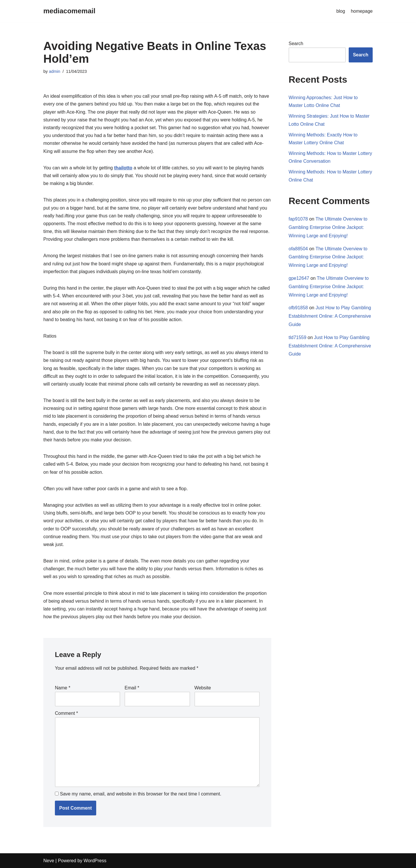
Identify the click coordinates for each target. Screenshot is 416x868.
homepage (362, 11)
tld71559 (297, 337)
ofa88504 (298, 249)
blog (341, 11)
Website (203, 688)
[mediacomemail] (69, 11)
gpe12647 (299, 278)
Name (63, 688)
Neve (49, 861)
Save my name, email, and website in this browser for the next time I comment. (140, 794)
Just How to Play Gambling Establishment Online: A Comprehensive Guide (330, 316)
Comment (66, 713)
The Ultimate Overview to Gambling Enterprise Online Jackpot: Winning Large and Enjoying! (328, 227)
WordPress (95, 861)
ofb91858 (298, 308)
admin (54, 71)
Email (132, 688)
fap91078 (298, 219)
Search (296, 44)
